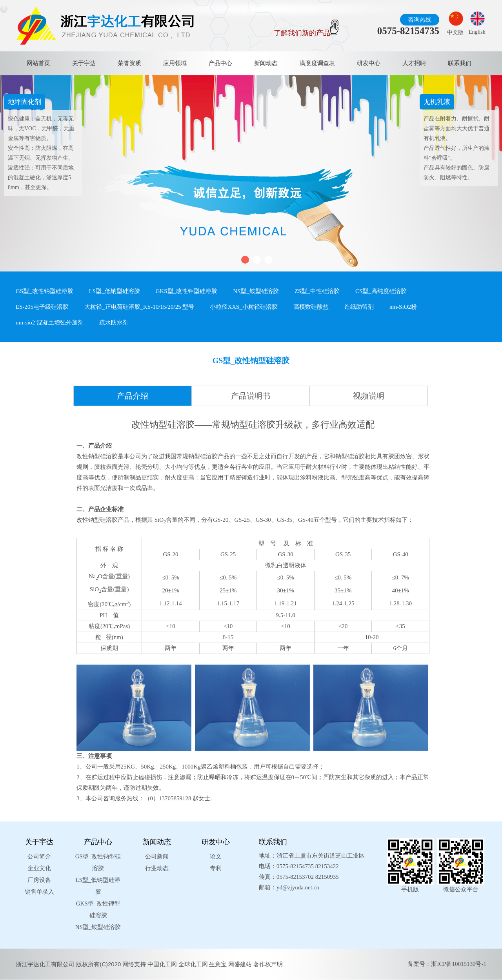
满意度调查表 (317, 63)
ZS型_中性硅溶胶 (317, 291)
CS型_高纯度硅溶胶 (381, 291)
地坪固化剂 (25, 102)
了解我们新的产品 (306, 33)
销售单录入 (39, 892)
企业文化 (39, 868)
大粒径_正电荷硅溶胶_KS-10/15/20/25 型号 (139, 307)
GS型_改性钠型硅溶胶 (45, 291)
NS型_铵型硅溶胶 (256, 291)
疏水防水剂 (114, 322)
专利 (216, 868)
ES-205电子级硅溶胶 (42, 307)
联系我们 (460, 63)
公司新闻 (157, 856)
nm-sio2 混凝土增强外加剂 (50, 322)
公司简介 (39, 856)
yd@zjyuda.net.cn (298, 887)
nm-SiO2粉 (403, 307)
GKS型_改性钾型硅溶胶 (187, 291)
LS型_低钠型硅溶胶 (115, 291)
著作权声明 (268, 964)
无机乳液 (437, 102)
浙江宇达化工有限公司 (45, 964)
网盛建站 (240, 964)
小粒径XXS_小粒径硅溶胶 (244, 307)
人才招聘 (414, 63)
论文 (216, 856)
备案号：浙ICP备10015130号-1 (447, 964)
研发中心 (369, 63)
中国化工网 (162, 964)
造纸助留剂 (359, 307)
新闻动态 (266, 63)
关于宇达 (84, 63)
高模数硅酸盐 (311, 307)
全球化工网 (193, 964)
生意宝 (218, 964)
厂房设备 (39, 880)
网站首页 (38, 63)
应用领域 (175, 63)
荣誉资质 (129, 63)
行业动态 (157, 868)
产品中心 (220, 63)
